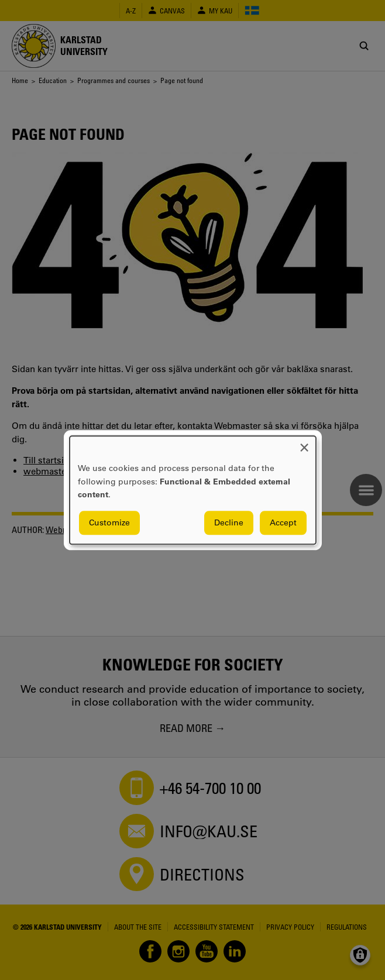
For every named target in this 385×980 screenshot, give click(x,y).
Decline (229, 522)
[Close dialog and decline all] (304, 443)
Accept (283, 522)
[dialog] (193, 490)
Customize (109, 522)
